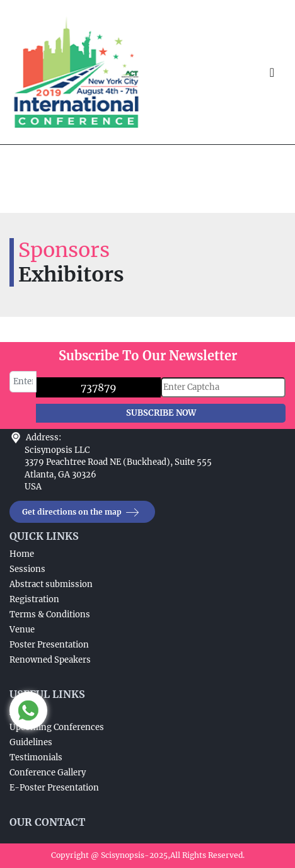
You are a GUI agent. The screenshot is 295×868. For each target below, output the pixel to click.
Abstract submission (51, 584)
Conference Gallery (48, 773)
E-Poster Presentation (54, 788)
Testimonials (36, 757)
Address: (43, 437)
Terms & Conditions (50, 614)
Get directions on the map (82, 512)
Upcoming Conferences (57, 727)
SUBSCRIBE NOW (161, 413)
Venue (22, 630)
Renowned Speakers (50, 660)
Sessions (27, 569)
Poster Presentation (49, 645)
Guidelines (31, 742)
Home (22, 554)
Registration (34, 599)
